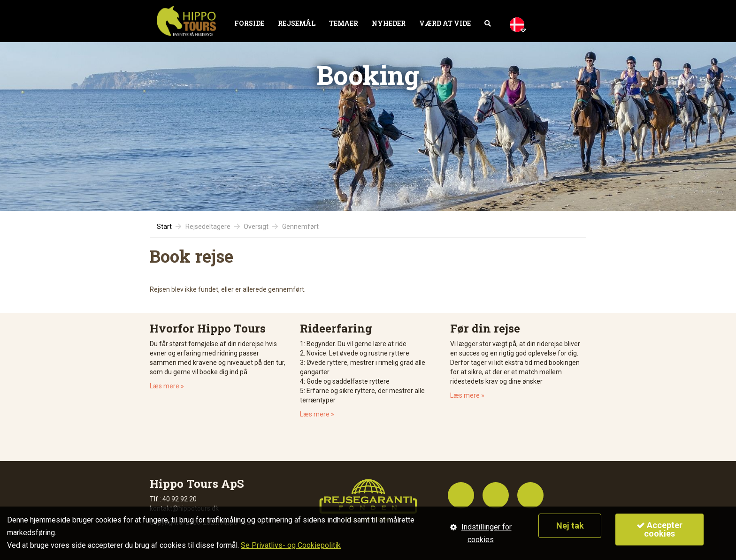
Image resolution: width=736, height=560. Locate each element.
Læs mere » (167, 386)
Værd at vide (445, 23)
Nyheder (389, 23)
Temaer (344, 23)
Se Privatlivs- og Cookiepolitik (291, 545)
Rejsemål (297, 23)
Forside (249, 23)
